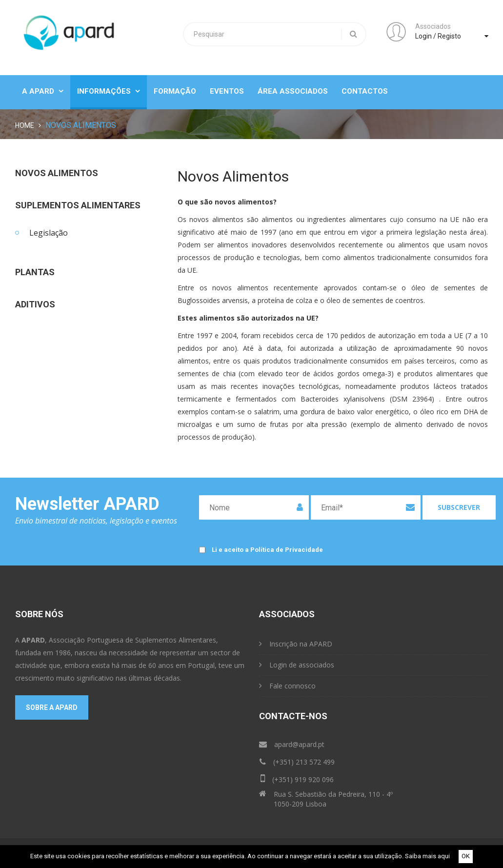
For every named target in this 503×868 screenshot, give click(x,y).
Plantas (35, 272)
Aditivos (35, 304)
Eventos (227, 91)
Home (25, 125)
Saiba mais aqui (427, 856)
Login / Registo (438, 36)
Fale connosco (287, 686)
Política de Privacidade (287, 550)
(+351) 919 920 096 (297, 778)
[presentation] (390, 546)
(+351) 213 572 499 (297, 762)
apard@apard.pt (292, 744)
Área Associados (293, 91)
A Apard (43, 91)
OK (466, 856)
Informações (109, 91)
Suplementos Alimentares (78, 205)
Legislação (49, 233)
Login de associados (297, 665)
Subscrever (459, 507)
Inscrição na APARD (296, 644)
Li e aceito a (267, 550)
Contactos (365, 91)
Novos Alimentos (57, 173)
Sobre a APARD (52, 707)
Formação (175, 91)
